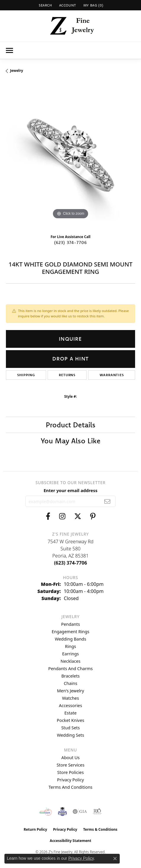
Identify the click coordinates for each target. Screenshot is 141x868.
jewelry (17, 71)
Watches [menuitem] (70, 698)
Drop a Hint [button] (70, 359)
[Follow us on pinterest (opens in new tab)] (93, 516)
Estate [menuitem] (70, 713)
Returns (67, 375)
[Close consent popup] (115, 859)
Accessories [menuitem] (70, 705)
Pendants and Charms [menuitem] (70, 669)
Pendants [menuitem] (71, 624)
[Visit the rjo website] (97, 812)
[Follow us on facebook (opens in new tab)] (48, 516)
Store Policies (71, 772)
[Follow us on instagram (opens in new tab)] (62, 516)
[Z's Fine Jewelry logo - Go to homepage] (70, 26)
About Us (71, 758)
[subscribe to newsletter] (107, 501)
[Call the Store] (71, 563)
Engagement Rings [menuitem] (71, 632)
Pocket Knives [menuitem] (70, 720)
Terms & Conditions (100, 829)
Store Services (70, 765)
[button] (45, 5)
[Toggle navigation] (9, 50)
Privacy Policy (70, 780)
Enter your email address (70, 490)
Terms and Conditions (70, 787)
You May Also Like (71, 441)
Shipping (26, 375)
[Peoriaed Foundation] (62, 812)
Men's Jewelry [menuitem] (71, 691)
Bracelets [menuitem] (70, 676)
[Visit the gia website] (80, 812)
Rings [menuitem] (70, 646)
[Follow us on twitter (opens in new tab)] (78, 516)
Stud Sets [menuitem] (70, 728)
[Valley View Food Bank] (46, 812)
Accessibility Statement (70, 841)
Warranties (112, 375)
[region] (70, 156)
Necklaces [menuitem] (70, 661)
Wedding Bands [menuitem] (70, 639)
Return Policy (35, 829)
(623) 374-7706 (71, 243)
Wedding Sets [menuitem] (70, 735)
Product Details (71, 425)
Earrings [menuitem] (70, 654)
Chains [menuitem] (71, 683)
